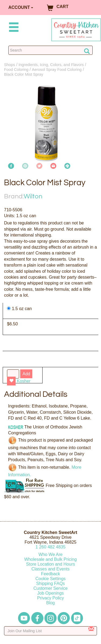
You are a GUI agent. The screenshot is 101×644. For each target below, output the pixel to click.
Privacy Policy (51, 598)
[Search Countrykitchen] (50, 50)
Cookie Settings (50, 579)
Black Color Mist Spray (24, 74)
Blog (50, 603)
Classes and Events (50, 569)
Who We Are (51, 554)
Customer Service (50, 588)
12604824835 (50, 547)
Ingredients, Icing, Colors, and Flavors (51, 65)
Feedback (50, 574)
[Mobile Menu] (13, 28)
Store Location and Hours (50, 564)
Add (26, 374)
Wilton (33, 196)
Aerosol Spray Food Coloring (57, 70)
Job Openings (50, 593)
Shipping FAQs (50, 583)
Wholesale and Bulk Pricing (50, 559)
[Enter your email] (50, 631)
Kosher (24, 381)
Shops (10, 65)
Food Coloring (16, 70)
